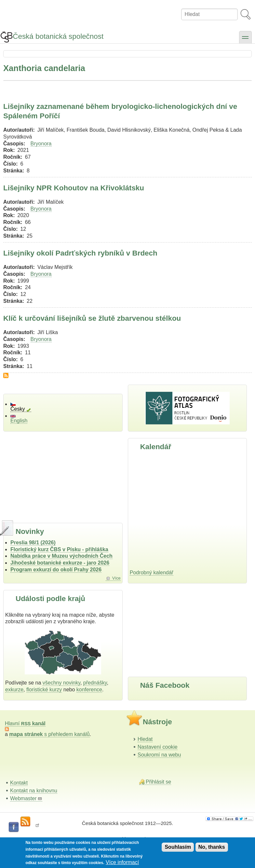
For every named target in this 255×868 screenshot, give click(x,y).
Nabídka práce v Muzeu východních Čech (61, 556)
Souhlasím (178, 847)
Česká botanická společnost (58, 36)
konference (89, 690)
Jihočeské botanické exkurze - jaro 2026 (60, 563)
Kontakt (19, 783)
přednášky (95, 683)
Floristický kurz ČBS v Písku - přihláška (59, 549)
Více (116, 578)
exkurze (14, 690)
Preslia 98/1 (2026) (33, 543)
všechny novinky (61, 683)
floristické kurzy (44, 690)
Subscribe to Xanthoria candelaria (6, 375)
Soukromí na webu (159, 755)
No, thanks (212, 847)
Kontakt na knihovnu (34, 791)
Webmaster (26, 798)
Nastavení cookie (158, 747)
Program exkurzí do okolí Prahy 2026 (56, 570)
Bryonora (41, 144)
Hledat (145, 739)
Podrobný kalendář (152, 573)
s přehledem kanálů (49, 734)
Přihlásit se (158, 782)
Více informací (122, 862)
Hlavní (25, 723)
